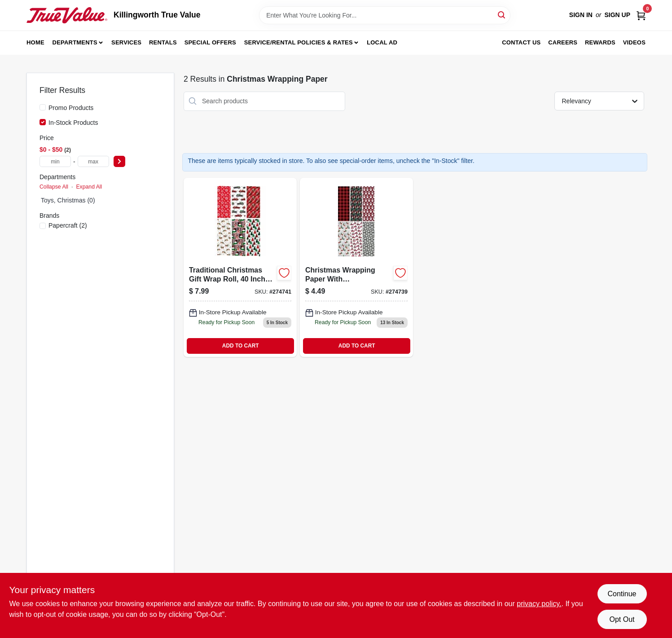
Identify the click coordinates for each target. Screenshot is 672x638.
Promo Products (71, 108)
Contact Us (521, 42)
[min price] (55, 161)
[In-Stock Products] (43, 122)
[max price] (93, 161)
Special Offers (210, 42)
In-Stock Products (73, 123)
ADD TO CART (241, 346)
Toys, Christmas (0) (68, 200)
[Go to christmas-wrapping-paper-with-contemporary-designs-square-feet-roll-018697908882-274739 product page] (356, 267)
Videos (634, 42)
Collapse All (54, 187)
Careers (563, 42)
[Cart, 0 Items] (641, 15)
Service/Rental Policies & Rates (299, 42)
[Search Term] (385, 15)
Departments (75, 42)
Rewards (600, 42)
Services (126, 42)
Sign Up (617, 15)
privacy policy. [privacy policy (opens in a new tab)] (539, 604)
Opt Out (622, 619)
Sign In (581, 15)
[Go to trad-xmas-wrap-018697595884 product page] (240, 267)
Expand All (89, 187)
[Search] (502, 15)
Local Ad (382, 42)
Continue (622, 594)
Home (35, 42)
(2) (68, 225)
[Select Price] (119, 161)
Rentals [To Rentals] (163, 42)
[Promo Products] (43, 107)
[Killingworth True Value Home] (67, 15)
